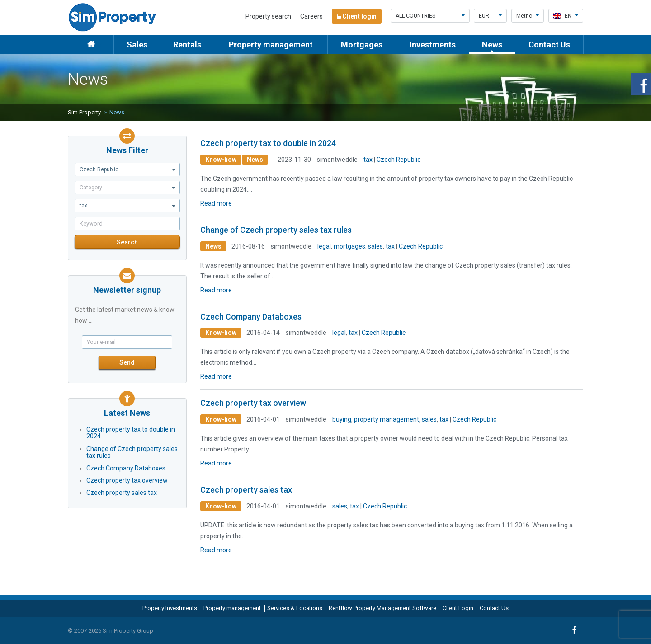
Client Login (458, 608)
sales (375, 246)
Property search (268, 16)
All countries (430, 16)
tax (368, 160)
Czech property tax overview (127, 480)
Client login (357, 16)
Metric (528, 16)
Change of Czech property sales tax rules (132, 452)
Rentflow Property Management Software (382, 608)
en (566, 16)
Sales (137, 45)
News (492, 45)
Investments (433, 45)
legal (324, 246)
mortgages (349, 246)
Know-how (221, 160)
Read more (216, 203)
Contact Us (549, 45)
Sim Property (84, 112)
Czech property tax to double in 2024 (131, 433)
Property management (271, 45)
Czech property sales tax (122, 493)
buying (342, 419)
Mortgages (362, 45)
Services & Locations (295, 608)
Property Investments (170, 608)
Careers (311, 16)
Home (91, 45)
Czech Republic (399, 160)
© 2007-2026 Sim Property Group (111, 631)
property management (387, 419)
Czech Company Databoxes (126, 468)
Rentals (187, 45)
